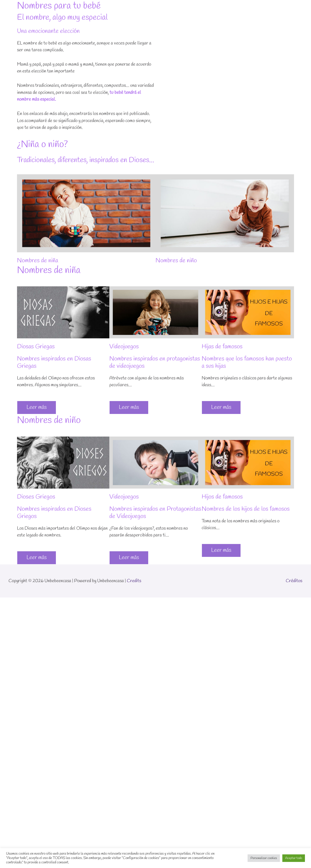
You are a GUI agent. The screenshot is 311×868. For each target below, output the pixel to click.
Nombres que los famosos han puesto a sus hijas (247, 363)
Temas (214, 9)
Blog (264, 9)
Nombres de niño (176, 261)
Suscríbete (288, 9)
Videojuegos (124, 347)
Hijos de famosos (222, 497)
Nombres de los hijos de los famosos (246, 509)
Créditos (294, 581)
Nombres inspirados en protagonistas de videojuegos (155, 363)
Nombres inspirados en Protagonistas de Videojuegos (155, 513)
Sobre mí (242, 9)
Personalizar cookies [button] (264, 858)
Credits (134, 581)
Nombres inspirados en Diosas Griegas (54, 363)
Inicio (194, 9)
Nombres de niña (38, 261)
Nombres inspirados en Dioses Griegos (54, 513)
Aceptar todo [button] (294, 858)
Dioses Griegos (36, 497)
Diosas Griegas (36, 347)
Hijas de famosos (222, 347)
